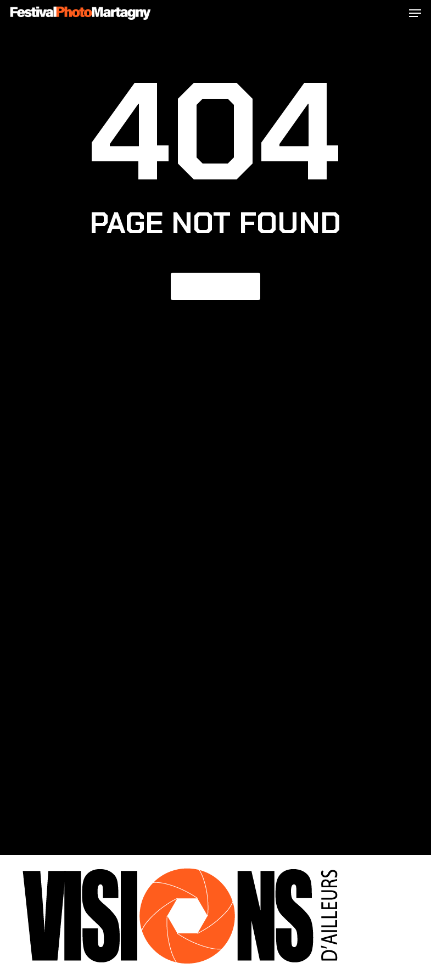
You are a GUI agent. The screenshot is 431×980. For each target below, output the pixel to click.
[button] (415, 13)
